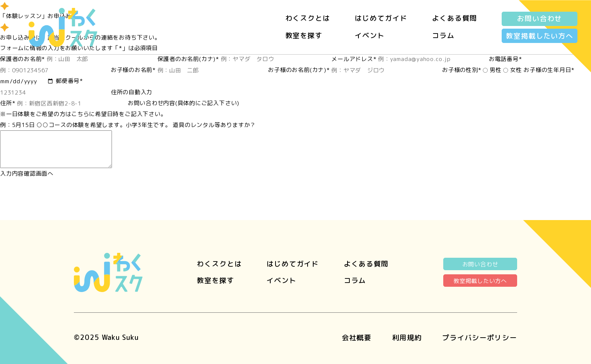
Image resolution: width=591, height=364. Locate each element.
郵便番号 (69, 81)
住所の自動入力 (132, 92)
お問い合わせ (540, 18)
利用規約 (407, 338)
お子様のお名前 (133, 70)
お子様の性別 (462, 70)
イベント (370, 35)
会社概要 (357, 338)
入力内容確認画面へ (27, 174)
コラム (443, 35)
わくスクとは (308, 18)
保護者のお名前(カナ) (188, 59)
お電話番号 (505, 59)
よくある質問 (455, 18)
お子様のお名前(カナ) (299, 70)
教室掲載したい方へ (540, 36)
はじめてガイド (381, 18)
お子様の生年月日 (549, 70)
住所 (8, 103)
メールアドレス (354, 59)
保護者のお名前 (22, 59)
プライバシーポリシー (480, 338)
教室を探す (304, 35)
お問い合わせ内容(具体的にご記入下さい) (184, 103)
